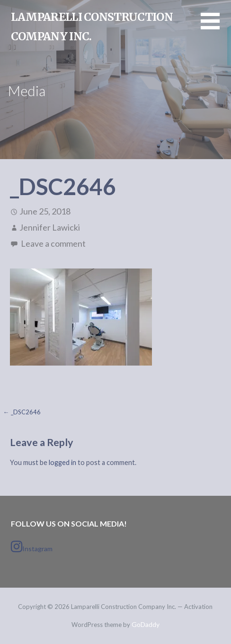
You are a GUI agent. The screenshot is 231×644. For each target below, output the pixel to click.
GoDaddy (146, 624)
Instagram (32, 546)
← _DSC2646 (22, 412)
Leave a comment (53, 243)
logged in (62, 462)
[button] (216, 27)
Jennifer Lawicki (50, 227)
